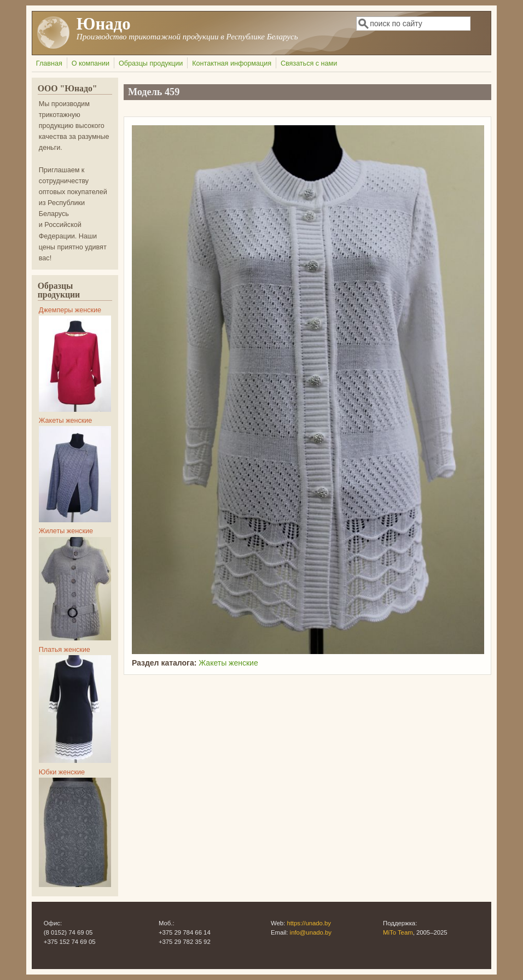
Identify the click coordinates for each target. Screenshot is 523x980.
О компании (91, 63)
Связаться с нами (309, 63)
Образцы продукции (151, 63)
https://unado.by (309, 923)
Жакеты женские (228, 663)
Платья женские (65, 650)
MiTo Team (398, 932)
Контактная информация (232, 63)
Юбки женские (62, 772)
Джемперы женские (70, 310)
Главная (49, 63)
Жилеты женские (66, 531)
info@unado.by (311, 932)
